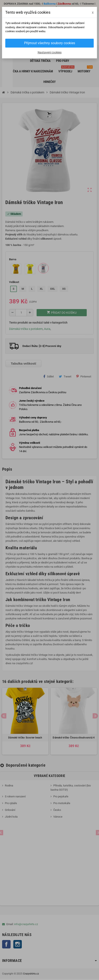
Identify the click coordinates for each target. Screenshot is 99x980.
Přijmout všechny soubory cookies (50, 43)
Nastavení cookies (50, 52)
